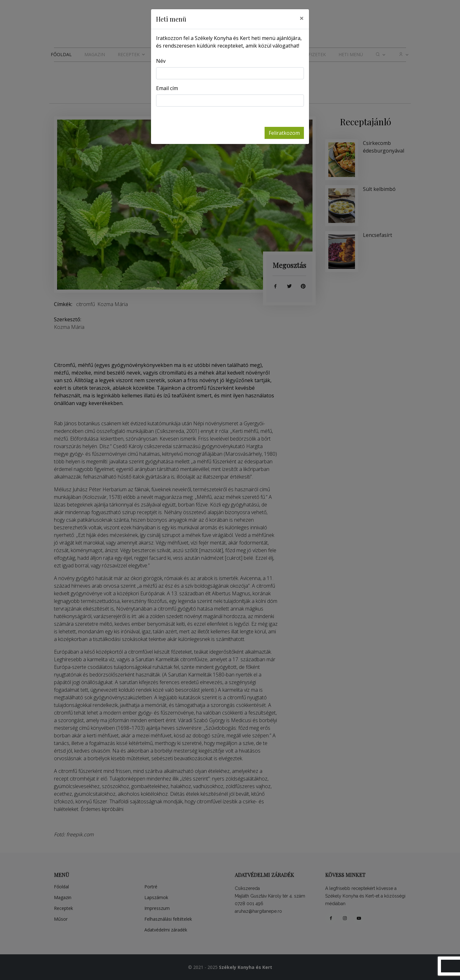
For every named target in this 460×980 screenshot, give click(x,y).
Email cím (167, 88)
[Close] (302, 18)
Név (161, 61)
